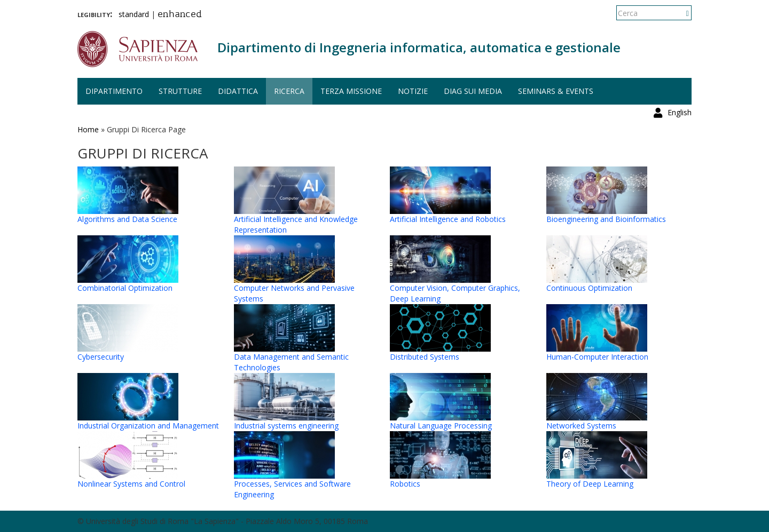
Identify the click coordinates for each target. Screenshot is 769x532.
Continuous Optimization (589, 288)
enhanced (180, 15)
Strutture (180, 91)
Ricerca (289, 91)
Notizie (413, 91)
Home (88, 129)
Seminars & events (556, 91)
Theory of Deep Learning (590, 484)
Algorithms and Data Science (127, 219)
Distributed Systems (425, 357)
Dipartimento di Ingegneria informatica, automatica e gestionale (419, 47)
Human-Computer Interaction (597, 357)
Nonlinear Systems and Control (131, 484)
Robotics (405, 484)
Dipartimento (114, 91)
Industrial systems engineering (286, 426)
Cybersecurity (101, 357)
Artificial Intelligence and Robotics (448, 219)
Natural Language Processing (441, 426)
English (680, 13)
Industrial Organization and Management (148, 426)
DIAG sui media (473, 91)
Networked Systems (581, 426)
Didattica (238, 91)
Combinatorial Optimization (125, 288)
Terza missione (351, 91)
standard (134, 14)
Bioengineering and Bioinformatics (606, 219)
